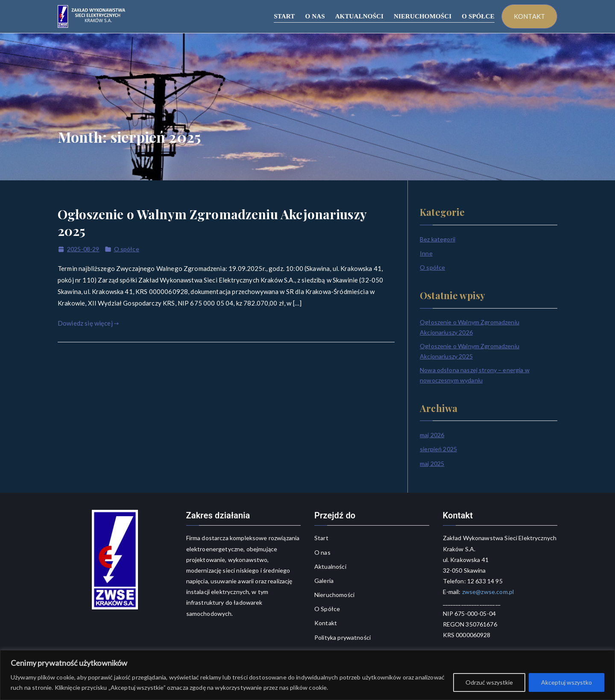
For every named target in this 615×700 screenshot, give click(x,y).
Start (321, 538)
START (284, 16)
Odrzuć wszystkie (489, 682)
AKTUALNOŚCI (359, 16)
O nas (322, 552)
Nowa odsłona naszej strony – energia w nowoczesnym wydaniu (475, 375)
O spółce (127, 249)
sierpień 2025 (438, 449)
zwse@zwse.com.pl (488, 592)
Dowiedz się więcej (88, 323)
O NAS (315, 16)
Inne (426, 253)
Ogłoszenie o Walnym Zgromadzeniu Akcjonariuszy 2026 (470, 327)
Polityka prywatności (343, 637)
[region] (307, 675)
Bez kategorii (438, 239)
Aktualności (330, 566)
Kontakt (326, 623)
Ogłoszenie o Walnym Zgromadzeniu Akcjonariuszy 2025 (212, 222)
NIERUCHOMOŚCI (423, 16)
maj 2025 (432, 463)
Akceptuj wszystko (567, 682)
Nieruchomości (334, 595)
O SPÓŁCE (478, 16)
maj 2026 (432, 435)
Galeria (324, 581)
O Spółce (327, 609)
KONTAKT (529, 16)
